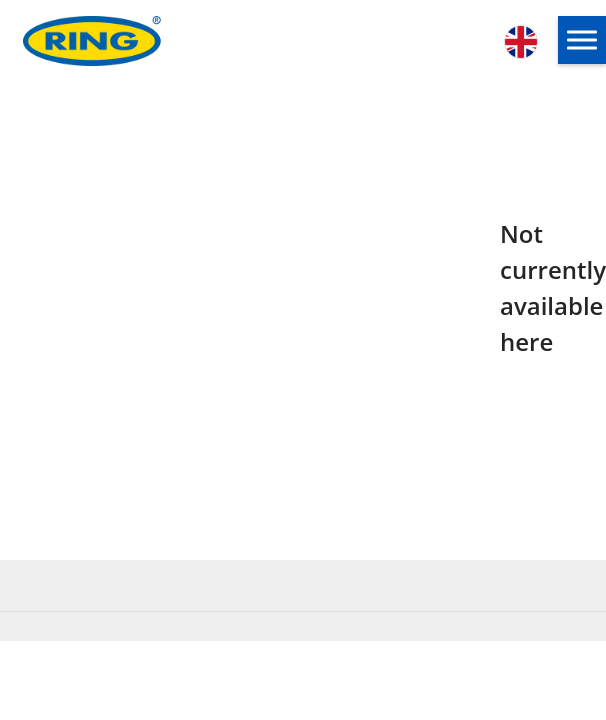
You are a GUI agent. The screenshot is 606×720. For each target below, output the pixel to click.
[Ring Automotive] (135, 41)
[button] (582, 40)
